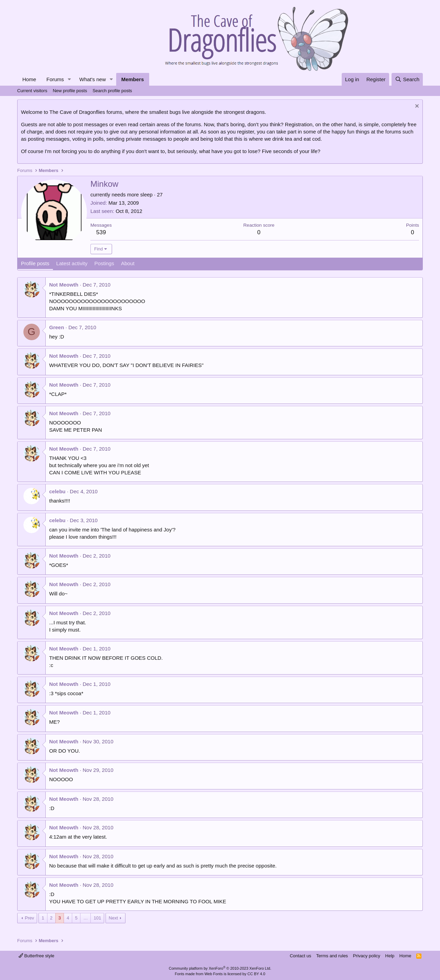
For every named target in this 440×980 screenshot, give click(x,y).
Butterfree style (36, 956)
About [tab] (128, 263)
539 (101, 232)
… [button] (85, 918)
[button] (69, 79)
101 (97, 918)
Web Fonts (214, 974)
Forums (55, 79)
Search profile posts (112, 91)
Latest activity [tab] (72, 263)
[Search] (407, 79)
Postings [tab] (104, 263)
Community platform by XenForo (220, 968)
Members (133, 79)
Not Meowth (64, 285)
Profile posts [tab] (35, 263)
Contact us (300, 956)
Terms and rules (332, 956)
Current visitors (32, 91)
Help (390, 956)
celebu (57, 491)
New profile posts (70, 91)
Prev (29, 918)
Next (113, 918)
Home (29, 79)
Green (57, 327)
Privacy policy (367, 956)
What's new (93, 79)
